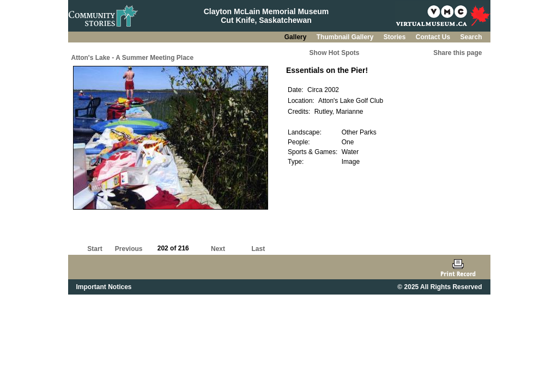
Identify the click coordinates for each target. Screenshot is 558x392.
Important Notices (104, 287)
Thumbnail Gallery (346, 37)
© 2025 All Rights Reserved (439, 287)
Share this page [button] (457, 53)
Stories (396, 37)
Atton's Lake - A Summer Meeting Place (133, 58)
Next (218, 249)
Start (95, 249)
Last (258, 249)
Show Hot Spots (335, 53)
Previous (129, 249)
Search (471, 37)
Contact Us (434, 37)
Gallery (296, 37)
